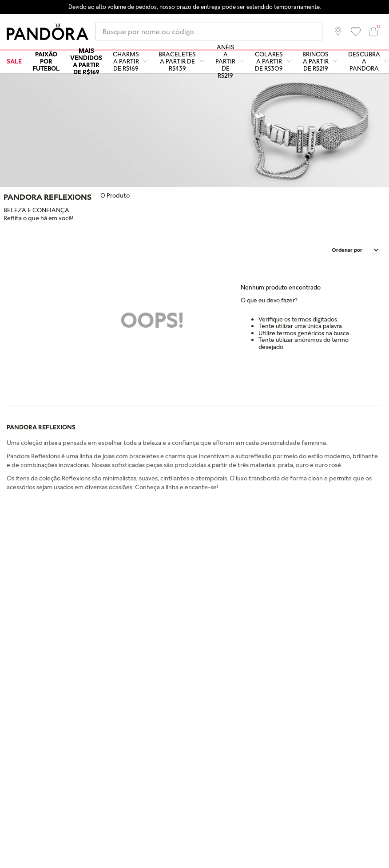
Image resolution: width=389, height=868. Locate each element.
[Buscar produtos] (317, 32)
